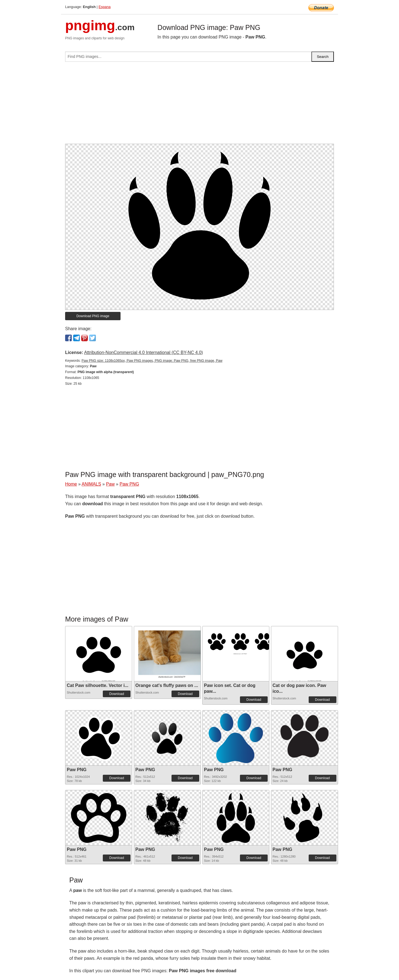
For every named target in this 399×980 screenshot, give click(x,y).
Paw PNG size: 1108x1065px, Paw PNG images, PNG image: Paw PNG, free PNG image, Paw (152, 361)
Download (117, 694)
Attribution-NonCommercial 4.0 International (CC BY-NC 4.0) (143, 352)
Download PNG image (93, 316)
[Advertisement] (199, 105)
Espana (105, 7)
